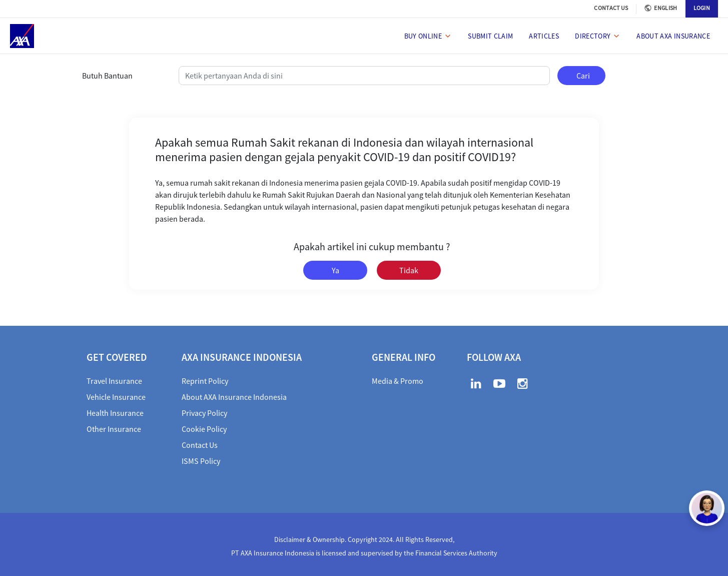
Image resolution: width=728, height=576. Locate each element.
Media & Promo (398, 381)
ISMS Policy (201, 461)
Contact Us (200, 445)
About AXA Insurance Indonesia (234, 397)
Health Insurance (115, 413)
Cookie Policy (204, 429)
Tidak (409, 270)
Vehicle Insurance (116, 397)
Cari (583, 76)
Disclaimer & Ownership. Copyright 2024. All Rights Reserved (363, 539)
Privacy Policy (204, 413)
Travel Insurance (114, 381)
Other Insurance (114, 429)
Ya (335, 270)
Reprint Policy (205, 381)
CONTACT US (611, 8)
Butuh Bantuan (107, 76)
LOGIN (702, 8)
